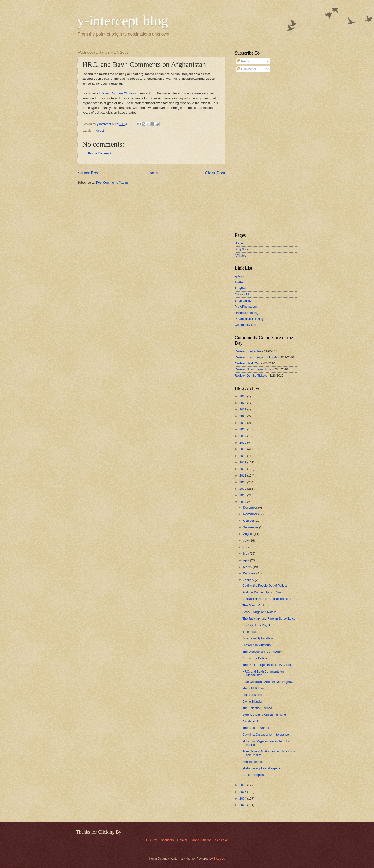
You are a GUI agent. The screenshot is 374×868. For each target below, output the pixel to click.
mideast (98, 130)
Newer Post (88, 173)
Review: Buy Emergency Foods (256, 357)
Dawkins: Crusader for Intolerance (266, 734)
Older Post (215, 173)
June (247, 547)
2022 (243, 403)
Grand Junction (201, 840)
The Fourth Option (255, 605)
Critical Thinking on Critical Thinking (267, 599)
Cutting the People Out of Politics (265, 586)
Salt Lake (221, 840)
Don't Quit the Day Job (258, 625)
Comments (247, 69)
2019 (243, 423)
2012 (243, 469)
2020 (243, 416)
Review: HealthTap (247, 363)
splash (239, 276)
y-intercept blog (123, 21)
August (248, 534)
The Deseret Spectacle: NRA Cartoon (268, 665)
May (246, 554)
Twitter (239, 282)
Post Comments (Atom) (112, 182)
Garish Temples (253, 775)
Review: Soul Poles (248, 351)
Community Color (247, 325)
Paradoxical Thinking (249, 319)
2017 (243, 436)
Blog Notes (242, 249)
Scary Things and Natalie (260, 612)
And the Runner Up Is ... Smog (263, 592)
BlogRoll (240, 288)
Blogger (219, 859)
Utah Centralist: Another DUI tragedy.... (269, 682)
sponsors (168, 840)
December (251, 508)
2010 (243, 482)
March (248, 567)
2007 (243, 502)
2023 (243, 396)
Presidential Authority (257, 645)
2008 (243, 495)
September (251, 527)
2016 (243, 443)
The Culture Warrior (256, 728)
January (249, 580)
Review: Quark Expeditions (253, 369)
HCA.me (152, 840)
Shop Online (243, 301)
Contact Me (243, 294)
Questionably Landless (258, 638)
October (249, 521)
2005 (243, 792)
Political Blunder (253, 695)
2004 (243, 798)
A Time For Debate (255, 658)
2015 (243, 449)
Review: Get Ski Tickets (251, 376)
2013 (243, 462)
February (250, 573)
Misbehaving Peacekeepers (261, 768)
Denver (183, 840)
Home (152, 173)
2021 (243, 409)
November (251, 514)
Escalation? (250, 721)
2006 (243, 785)
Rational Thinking (247, 313)
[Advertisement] (249, 153)
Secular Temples (254, 762)
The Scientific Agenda (257, 708)
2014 (243, 456)
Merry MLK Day (253, 688)
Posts (243, 61)
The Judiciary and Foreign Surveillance (269, 618)
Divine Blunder (252, 702)
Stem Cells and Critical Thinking (264, 715)
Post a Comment (100, 153)
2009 (243, 489)
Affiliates (240, 255)
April (247, 560)
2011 (243, 476)
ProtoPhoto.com (246, 307)
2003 (243, 805)
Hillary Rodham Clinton (117, 93)
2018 (243, 429)
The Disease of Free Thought (262, 652)
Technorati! (250, 632)
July (246, 540)
